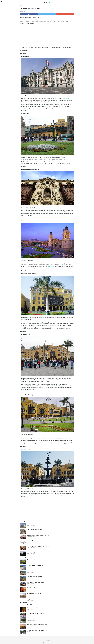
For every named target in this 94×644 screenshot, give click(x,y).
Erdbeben (50, 266)
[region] (47, 36)
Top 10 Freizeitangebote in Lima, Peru (35, 552)
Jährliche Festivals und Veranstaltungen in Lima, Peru (38, 546)
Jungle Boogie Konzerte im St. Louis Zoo (35, 614)
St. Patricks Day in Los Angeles (33, 608)
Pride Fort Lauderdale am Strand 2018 (35, 571)
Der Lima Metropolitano (32, 541)
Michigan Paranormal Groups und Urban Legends (37, 599)
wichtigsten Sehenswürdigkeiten (56, 20)
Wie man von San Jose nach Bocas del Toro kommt (38, 619)
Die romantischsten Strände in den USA (35, 565)
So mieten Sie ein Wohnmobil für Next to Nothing (37, 630)
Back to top (47, 638)
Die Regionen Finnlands (32, 560)
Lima (32, 6)
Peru (30, 6)
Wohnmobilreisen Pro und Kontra (34, 593)
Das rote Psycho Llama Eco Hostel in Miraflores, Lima (38, 535)
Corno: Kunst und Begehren (33, 588)
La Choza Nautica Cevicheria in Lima (35, 530)
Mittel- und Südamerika (24, 6)
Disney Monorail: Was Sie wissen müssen (36, 582)
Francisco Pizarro (66, 99)
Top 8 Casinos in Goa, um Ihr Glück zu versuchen (37, 625)
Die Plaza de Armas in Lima (33, 524)
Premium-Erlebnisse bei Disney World (35, 577)
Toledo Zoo (30, 605)
